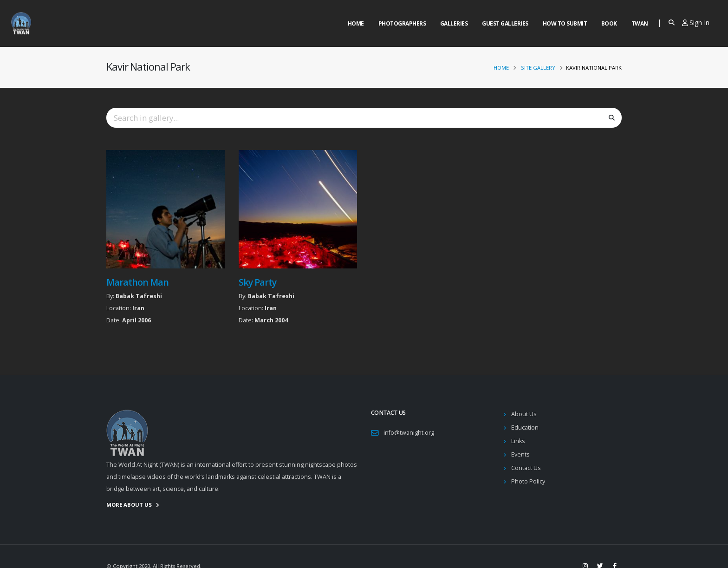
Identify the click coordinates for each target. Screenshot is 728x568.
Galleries (454, 23)
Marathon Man (137, 282)
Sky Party (257, 282)
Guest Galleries (505, 23)
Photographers (402, 23)
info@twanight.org (409, 433)
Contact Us (526, 468)
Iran (138, 308)
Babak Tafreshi (139, 296)
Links (518, 441)
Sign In (696, 23)
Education (525, 428)
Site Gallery (538, 68)
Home (356, 23)
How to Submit (565, 23)
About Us (524, 414)
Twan (640, 23)
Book (609, 23)
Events (520, 454)
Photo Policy (528, 481)
